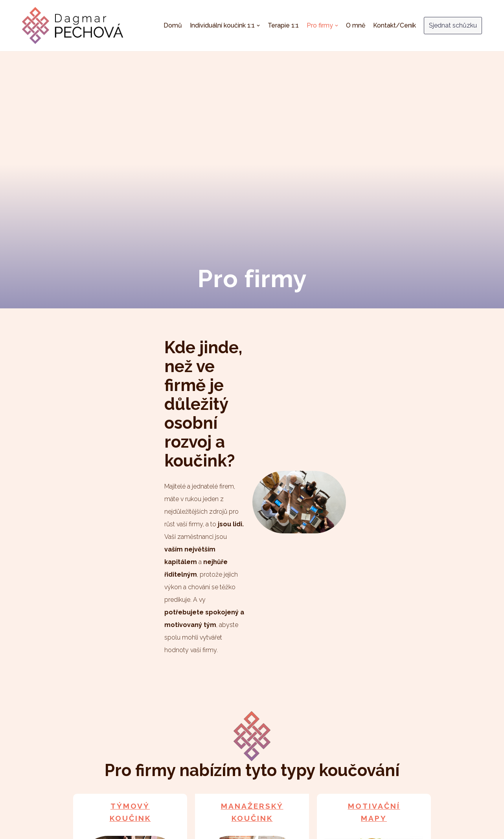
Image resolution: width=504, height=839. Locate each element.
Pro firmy (282, 810)
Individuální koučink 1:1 (190, 810)
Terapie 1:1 (283, 25)
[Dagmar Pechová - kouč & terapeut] (73, 26)
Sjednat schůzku (453, 25)
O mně (356, 25)
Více (130, 758)
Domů (173, 25)
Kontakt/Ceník (395, 25)
